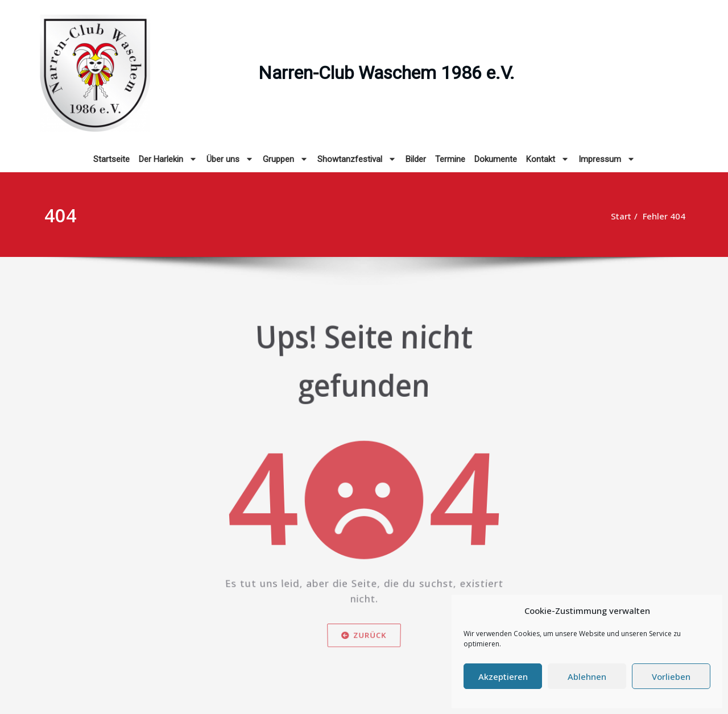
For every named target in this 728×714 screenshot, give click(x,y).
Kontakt (548, 159)
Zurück (364, 639)
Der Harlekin (168, 159)
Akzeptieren (503, 676)
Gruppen (286, 159)
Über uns (230, 159)
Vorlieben (671, 676)
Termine (450, 159)
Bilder (416, 159)
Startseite (111, 159)
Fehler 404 (653, 216)
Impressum (607, 159)
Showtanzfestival (357, 159)
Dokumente (496, 159)
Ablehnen (587, 676)
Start (610, 216)
